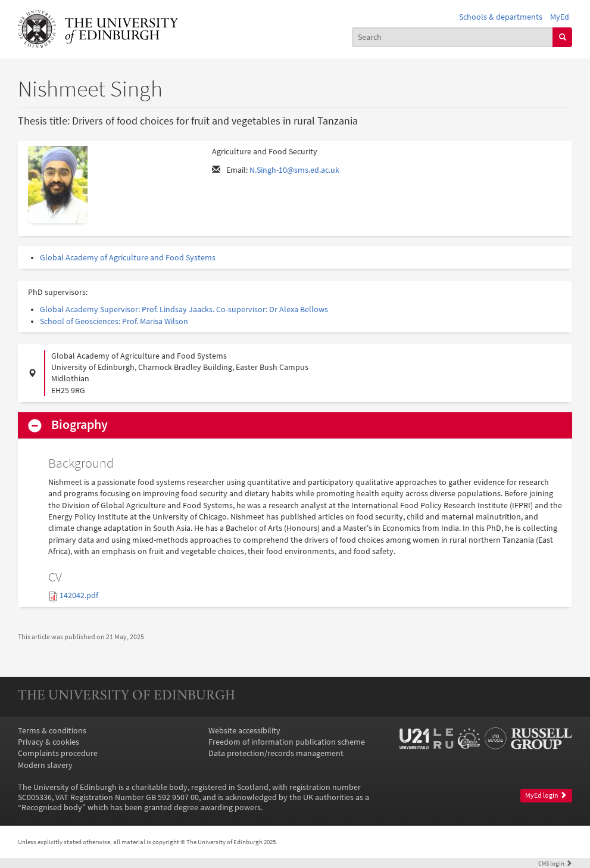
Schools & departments (501, 17)
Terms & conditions (52, 731)
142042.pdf (79, 595)
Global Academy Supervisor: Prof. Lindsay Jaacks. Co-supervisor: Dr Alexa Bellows (184, 309)
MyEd (560, 17)
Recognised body (52, 808)
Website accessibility (244, 731)
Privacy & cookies (49, 742)
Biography (79, 425)
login (555, 863)
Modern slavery (45, 765)
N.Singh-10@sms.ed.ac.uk (294, 170)
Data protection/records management (276, 753)
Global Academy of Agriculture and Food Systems (128, 258)
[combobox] (453, 37)
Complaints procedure (58, 753)
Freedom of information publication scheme (287, 742)
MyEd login (546, 795)
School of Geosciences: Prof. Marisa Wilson (114, 321)
